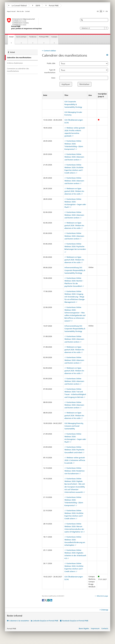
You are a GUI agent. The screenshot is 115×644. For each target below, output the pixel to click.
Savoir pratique (21, 37)
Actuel (12, 37)
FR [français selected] (101, 11)
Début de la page (102, 596)
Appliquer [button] (66, 84)
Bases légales (84, 628)
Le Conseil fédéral (18, 6)
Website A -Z (94, 28)
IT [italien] (104, 11)
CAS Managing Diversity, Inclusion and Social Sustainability (74, 426)
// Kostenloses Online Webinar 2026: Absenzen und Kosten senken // (74, 157)
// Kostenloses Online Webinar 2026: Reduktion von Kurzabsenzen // (74, 471)
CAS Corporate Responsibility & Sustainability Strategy (73, 104)
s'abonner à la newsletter (19, 621)
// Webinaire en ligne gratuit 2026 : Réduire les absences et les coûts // (74, 191)
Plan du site (20, 11)
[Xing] (49, 600)
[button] (82, 20)
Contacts (105, 628)
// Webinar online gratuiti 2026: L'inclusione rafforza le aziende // (75, 460)
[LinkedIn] (51, 600)
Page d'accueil (11, 11)
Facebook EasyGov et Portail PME (75, 621)
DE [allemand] (98, 11)
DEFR (36, 6)
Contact (27, 11)
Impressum (95, 628)
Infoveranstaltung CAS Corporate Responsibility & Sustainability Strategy (75, 270)
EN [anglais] (107, 11)
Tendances (33, 37)
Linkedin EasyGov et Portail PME (46, 621)
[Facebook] (43, 600)
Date (53, 78)
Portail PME (52, 6)
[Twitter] (46, 600)
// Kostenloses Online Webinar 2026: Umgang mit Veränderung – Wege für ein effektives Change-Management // (75, 297)
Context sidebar (50, 51)
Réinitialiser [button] (84, 84)
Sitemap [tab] (105, 610)
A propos (54, 37)
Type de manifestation (50, 71)
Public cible (51, 63)
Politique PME (44, 37)
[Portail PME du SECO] (40, 24)
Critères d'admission (15, 63)
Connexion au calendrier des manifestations (18, 70)
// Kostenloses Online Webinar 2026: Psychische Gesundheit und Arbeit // (74, 450)
